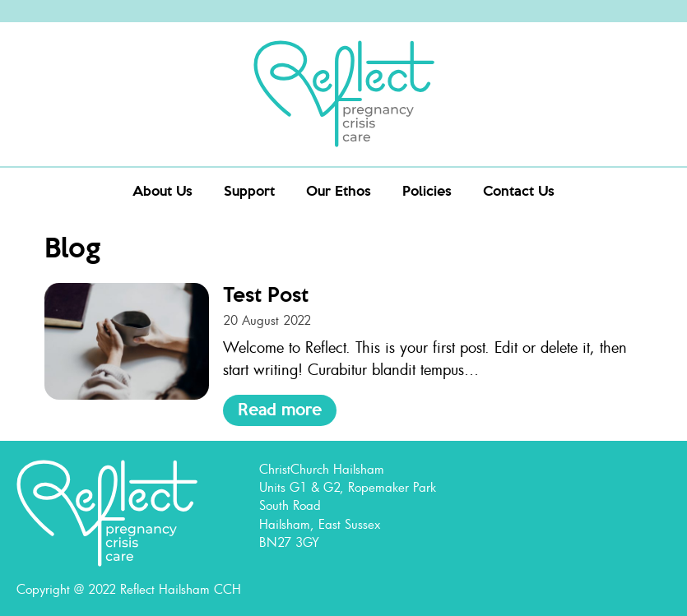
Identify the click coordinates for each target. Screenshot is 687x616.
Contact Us (519, 190)
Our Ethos (339, 190)
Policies (427, 190)
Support (249, 190)
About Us (162, 190)
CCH (227, 589)
